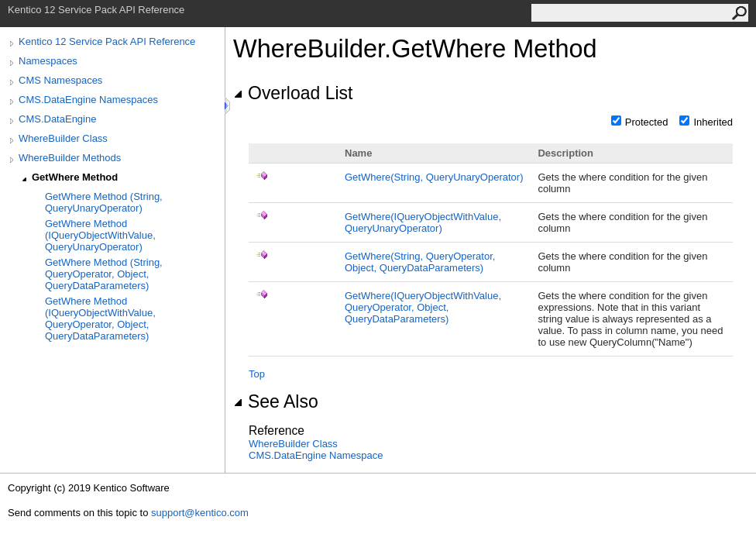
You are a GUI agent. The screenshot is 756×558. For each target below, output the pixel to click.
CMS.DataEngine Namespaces (88, 100)
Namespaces (48, 61)
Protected (647, 122)
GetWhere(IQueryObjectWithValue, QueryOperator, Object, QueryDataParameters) (423, 307)
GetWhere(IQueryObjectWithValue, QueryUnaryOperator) (423, 222)
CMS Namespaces (60, 80)
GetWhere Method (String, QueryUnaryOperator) (104, 202)
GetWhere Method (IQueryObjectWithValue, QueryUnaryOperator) (100, 235)
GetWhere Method (75, 177)
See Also (276, 401)
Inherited (713, 122)
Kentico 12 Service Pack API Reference (107, 41)
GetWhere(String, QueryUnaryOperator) (434, 177)
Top (257, 374)
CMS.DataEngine (57, 119)
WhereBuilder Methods (70, 158)
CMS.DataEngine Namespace (316, 455)
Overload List (293, 93)
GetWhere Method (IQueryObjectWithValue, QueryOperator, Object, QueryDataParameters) (100, 319)
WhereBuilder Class (63, 138)
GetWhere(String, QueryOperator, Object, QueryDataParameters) (420, 262)
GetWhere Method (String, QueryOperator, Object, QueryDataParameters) (104, 274)
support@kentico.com (200, 513)
